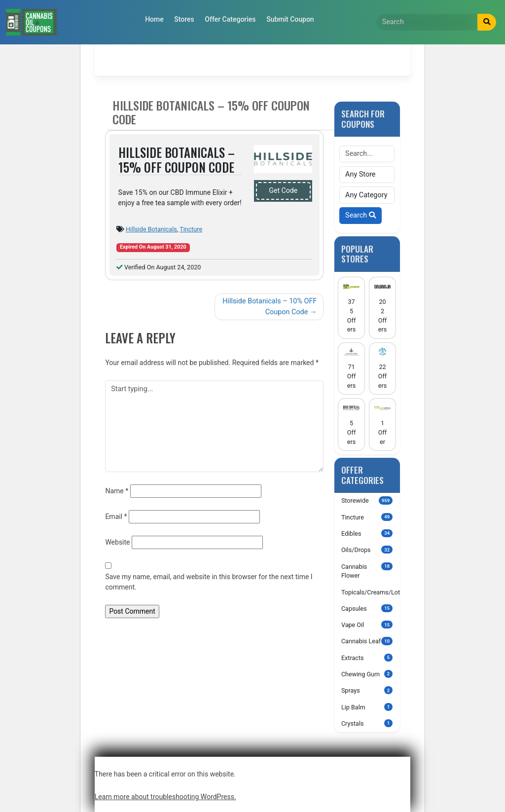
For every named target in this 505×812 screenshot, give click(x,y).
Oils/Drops (367, 550)
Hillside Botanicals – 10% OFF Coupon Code (270, 307)
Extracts (367, 658)
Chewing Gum (367, 674)
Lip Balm (367, 707)
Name (117, 491)
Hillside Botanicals (151, 229)
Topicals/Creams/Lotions (371, 592)
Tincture (191, 229)
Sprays (367, 690)
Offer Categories (230, 19)
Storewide (367, 500)
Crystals (367, 723)
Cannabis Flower (367, 571)
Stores (184, 19)
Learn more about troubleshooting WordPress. (165, 797)
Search (361, 215)
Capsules (367, 608)
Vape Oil (367, 625)
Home (154, 19)
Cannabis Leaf (367, 641)
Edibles (367, 533)
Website (117, 542)
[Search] (427, 22)
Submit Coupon (290, 19)
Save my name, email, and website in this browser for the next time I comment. (209, 582)
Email (116, 517)
